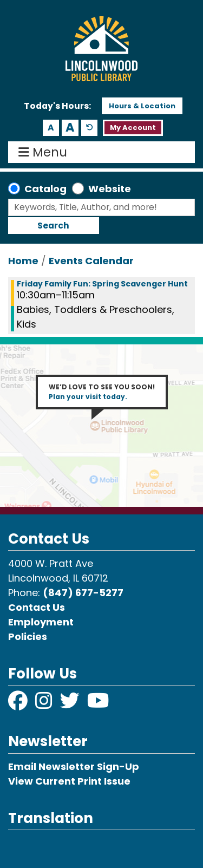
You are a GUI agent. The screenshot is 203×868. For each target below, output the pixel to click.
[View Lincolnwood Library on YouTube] (98, 704)
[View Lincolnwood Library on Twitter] (71, 704)
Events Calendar (91, 261)
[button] (57, 106)
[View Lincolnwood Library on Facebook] (19, 704)
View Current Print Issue (69, 781)
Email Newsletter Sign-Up (74, 766)
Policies (28, 637)
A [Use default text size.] (90, 128)
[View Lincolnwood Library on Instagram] (45, 704)
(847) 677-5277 (83, 593)
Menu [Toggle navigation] (45, 152)
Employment (41, 622)
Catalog (45, 189)
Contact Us (37, 607)
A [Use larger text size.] (70, 128)
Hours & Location (142, 106)
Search (53, 226)
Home (23, 261)
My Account (133, 128)
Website (110, 189)
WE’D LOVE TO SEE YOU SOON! (102, 392)
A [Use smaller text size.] (51, 128)
